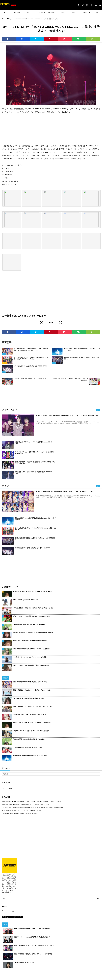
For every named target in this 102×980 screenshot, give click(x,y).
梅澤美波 (41, 955)
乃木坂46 (65, 961)
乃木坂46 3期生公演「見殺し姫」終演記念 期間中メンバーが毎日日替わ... (34, 909)
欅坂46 (49, 961)
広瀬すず (14, 947)
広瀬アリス (5, 950)
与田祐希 (34, 952)
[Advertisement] (51, 129)
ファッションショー (91, 961)
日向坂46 (76, 958)
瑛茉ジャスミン (6, 947)
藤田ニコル (29, 947)
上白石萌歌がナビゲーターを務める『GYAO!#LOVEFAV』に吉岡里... (31, 686)
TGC (78, 961)
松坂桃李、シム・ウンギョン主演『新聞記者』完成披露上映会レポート (33, 892)
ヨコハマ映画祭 (47, 950)
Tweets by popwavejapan (9, 866)
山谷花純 (31, 944)
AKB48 (9, 955)
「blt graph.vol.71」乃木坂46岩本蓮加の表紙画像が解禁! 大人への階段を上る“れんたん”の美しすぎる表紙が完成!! (32, 763)
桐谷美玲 (27, 952)
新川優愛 (48, 955)
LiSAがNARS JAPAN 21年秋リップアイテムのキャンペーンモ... (30, 670)
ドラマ (43, 958)
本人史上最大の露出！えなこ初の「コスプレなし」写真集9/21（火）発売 (32, 662)
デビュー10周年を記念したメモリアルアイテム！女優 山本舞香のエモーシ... (33, 588)
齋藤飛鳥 (37, 958)
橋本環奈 (18, 950)
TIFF (79, 955)
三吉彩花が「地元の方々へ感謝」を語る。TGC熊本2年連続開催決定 (32, 884)
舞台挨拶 (21, 961)
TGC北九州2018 (90, 950)
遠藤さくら (73, 950)
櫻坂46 (67, 950)
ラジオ (55, 950)
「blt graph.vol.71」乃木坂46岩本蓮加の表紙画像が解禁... (28, 653)
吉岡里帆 (15, 955)
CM (16, 961)
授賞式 (63, 958)
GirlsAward (72, 961)
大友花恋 (36, 947)
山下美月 (4, 952)
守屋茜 (4, 955)
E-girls (56, 947)
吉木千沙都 (11, 952)
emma (50, 944)
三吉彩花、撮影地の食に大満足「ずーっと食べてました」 (31, 379)
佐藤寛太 (25, 944)
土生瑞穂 (69, 958)
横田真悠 (42, 947)
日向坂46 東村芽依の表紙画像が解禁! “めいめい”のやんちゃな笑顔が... (32, 604)
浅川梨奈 (90, 947)
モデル (35, 955)
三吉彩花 (4, 958)
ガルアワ (28, 961)
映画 (7, 961)
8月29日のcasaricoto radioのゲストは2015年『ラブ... (27, 702)
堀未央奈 (97, 952)
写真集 (11, 961)
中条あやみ (96, 955)
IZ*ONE (79, 952)
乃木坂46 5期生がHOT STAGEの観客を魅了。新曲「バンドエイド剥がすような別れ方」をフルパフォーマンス (32, 757)
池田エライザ (19, 952)
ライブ (59, 961)
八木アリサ (11, 944)
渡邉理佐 (26, 958)
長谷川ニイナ (55, 955)
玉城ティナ (63, 955)
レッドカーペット (87, 955)
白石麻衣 (94, 958)
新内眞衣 (79, 944)
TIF (3, 961)
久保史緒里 (62, 947)
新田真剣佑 (21, 947)
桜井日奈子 (81, 950)
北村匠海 (56, 944)
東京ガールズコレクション (39, 961)
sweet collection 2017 (80, 947)
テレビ (84, 952)
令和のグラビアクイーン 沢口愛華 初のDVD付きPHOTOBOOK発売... (31, 571)
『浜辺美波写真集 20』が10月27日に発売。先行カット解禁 (29, 579)
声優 (68, 947)
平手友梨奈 (25, 950)
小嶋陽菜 (68, 944)
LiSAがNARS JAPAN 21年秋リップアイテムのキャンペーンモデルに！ (21, 769)
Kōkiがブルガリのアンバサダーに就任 (24, 918)
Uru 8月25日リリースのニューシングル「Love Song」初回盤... (30, 612)
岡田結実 (32, 950)
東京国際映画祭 (72, 955)
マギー (62, 944)
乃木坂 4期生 (41, 952)
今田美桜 (90, 952)
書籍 (82, 961)
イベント (82, 958)
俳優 (31, 958)
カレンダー (22, 955)
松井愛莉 (18, 944)
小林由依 (38, 944)
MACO (92, 944)
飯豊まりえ (11, 958)
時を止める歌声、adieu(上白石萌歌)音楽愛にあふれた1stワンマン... (31, 711)
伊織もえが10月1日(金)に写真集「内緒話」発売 (25, 555)
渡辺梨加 (86, 944)
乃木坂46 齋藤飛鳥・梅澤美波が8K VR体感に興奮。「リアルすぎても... (32, 645)
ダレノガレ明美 (50, 952)
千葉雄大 (96, 947)
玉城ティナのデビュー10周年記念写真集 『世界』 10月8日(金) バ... (31, 620)
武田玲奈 (44, 944)
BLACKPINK (71, 952)
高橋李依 (4, 944)
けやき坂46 (49, 958)
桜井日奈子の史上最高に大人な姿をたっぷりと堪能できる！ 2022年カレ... (33, 547)
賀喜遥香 (29, 955)
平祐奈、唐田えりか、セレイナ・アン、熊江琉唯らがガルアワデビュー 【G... (35, 901)
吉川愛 (64, 952)
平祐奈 (88, 958)
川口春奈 (39, 950)
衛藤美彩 (12, 950)
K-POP (96, 13)
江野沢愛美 (49, 947)
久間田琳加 (19, 958)
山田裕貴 (59, 952)
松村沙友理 (57, 958)
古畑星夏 (61, 950)
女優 (54, 961)
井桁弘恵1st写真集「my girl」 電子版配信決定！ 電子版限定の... (30, 596)
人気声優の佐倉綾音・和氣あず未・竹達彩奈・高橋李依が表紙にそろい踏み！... (34, 563)
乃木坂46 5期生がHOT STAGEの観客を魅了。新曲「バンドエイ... (30, 637)
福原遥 (74, 944)
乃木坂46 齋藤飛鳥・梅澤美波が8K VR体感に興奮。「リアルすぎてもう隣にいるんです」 (26, 760)
